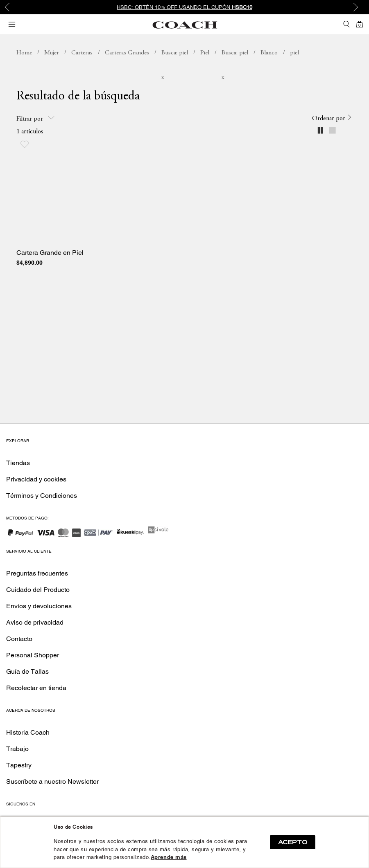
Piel (205, 53)
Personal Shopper (33, 655)
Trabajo (17, 749)
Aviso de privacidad (35, 622)
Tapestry (19, 765)
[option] (184, 7)
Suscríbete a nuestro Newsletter (52, 781)
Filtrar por (35, 118)
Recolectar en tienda (36, 688)
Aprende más (169, 857)
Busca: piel (175, 53)
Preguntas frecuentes (37, 573)
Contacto (19, 639)
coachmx (24, 53)
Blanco (269, 53)
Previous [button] (12, 7)
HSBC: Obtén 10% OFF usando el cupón (184, 7)
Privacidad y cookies (36, 479)
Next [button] (357, 7)
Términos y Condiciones (42, 496)
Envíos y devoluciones (39, 606)
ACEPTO (293, 842)
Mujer (52, 53)
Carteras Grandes (127, 53)
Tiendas (18, 463)
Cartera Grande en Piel (50, 253)
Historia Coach (28, 732)
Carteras (82, 53)
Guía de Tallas (27, 671)
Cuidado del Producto (38, 590)
